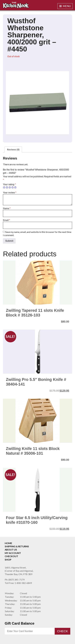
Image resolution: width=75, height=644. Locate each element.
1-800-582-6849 (18, 583)
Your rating (9, 184)
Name (7, 208)
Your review (10, 192)
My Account (13, 553)
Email (6, 220)
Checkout (11, 556)
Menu (65, 6)
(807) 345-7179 (15, 580)
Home (8, 543)
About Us (11, 550)
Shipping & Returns (17, 546)
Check (62, 631)
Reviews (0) (13, 149)
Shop (8, 560)
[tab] (13, 149)
